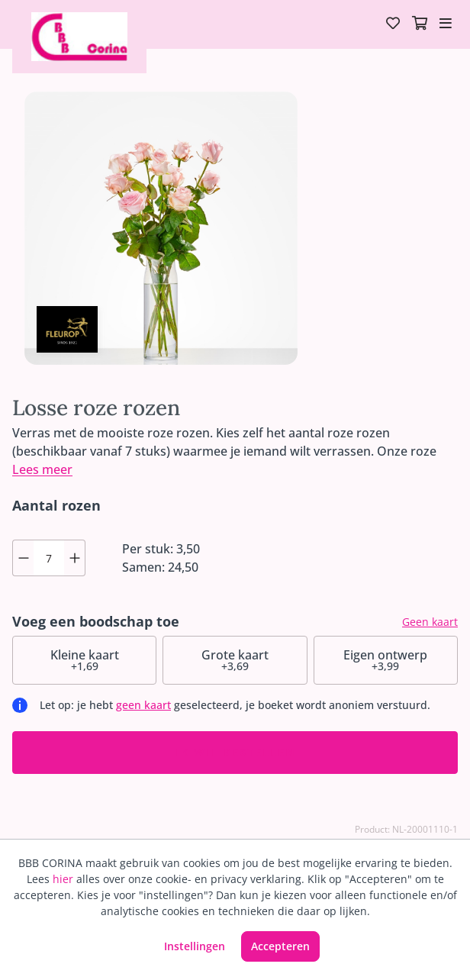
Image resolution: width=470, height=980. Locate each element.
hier (63, 879)
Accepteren (280, 946)
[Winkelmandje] (420, 24)
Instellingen (195, 946)
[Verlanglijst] (393, 24)
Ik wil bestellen (235, 752)
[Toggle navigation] (446, 24)
